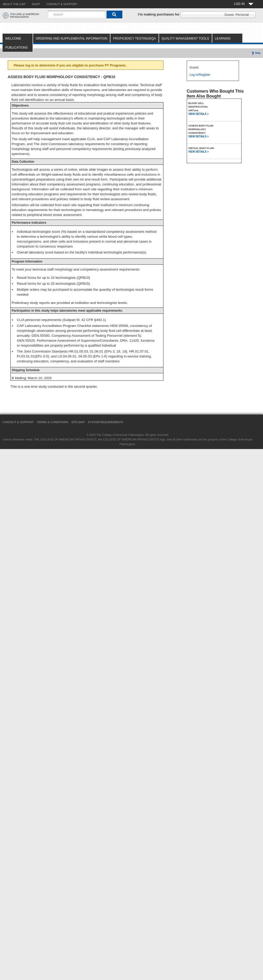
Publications (16, 48)
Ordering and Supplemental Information (72, 39)
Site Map (78, 422)
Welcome (13, 39)
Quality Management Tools (185, 39)
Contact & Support (18, 422)
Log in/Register (200, 75)
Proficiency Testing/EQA (134, 39)
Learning (223, 39)
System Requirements (106, 422)
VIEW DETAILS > (198, 114)
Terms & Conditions (52, 422)
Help (256, 53)
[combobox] (77, 14)
